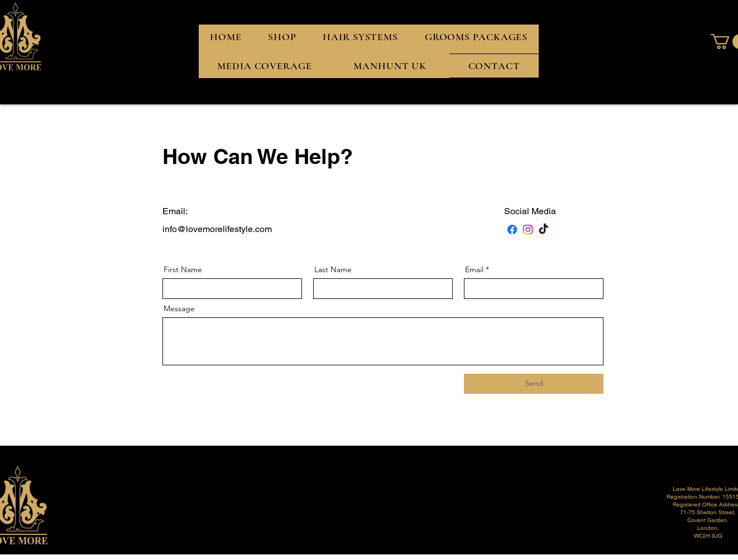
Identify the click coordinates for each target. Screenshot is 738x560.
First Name (183, 269)
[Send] (534, 384)
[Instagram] (528, 230)
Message (179, 308)
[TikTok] (543, 230)
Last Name (333, 269)
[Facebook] (512, 230)
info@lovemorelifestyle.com (217, 229)
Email (474, 269)
